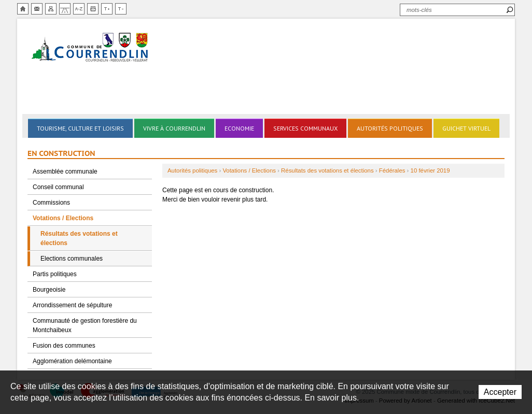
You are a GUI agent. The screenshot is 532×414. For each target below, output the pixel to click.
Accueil (23, 9)
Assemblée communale (65, 172)
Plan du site (51, 9)
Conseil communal (58, 187)
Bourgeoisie (49, 290)
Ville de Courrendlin (91, 48)
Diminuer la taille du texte (121, 9)
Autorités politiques (390, 128)
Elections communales (72, 259)
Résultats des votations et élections (79, 238)
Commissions (51, 203)
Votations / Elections (63, 218)
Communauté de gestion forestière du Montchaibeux (85, 325)
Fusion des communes (64, 346)
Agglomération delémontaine (72, 361)
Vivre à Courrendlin (174, 128)
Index (79, 9)
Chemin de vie (65, 9)
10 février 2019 (430, 170)
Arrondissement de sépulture (72, 305)
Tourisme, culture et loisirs (80, 128)
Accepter (500, 392)
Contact (37, 9)
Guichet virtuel (466, 128)
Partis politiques (55, 274)
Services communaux (305, 128)
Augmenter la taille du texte (107, 9)
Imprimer (93, 9)
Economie (239, 128)
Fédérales (392, 170)
